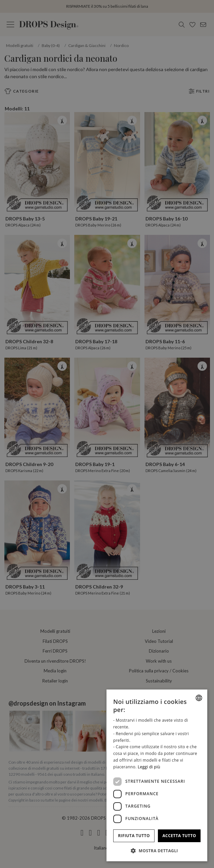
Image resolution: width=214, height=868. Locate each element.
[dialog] (157, 775)
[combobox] (199, 698)
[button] (157, 851)
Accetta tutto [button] (179, 836)
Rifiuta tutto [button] (134, 836)
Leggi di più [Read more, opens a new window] (149, 767)
